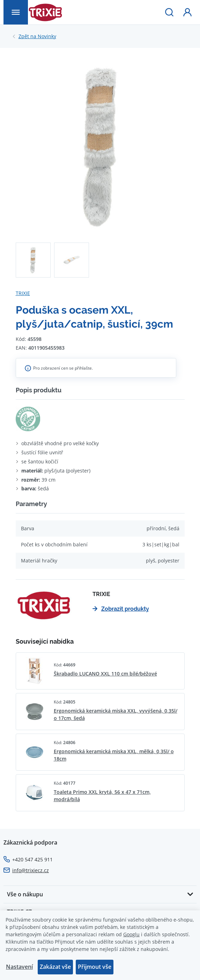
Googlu (131, 934)
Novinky (37, 36)
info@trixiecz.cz (31, 870)
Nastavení (19, 967)
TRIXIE (23, 293)
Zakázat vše (55, 967)
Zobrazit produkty (121, 609)
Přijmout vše (95, 967)
